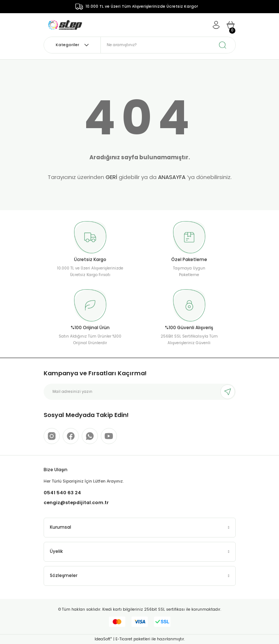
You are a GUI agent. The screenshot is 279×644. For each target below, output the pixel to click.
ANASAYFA (172, 177)
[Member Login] (216, 25)
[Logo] (65, 25)
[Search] (168, 45)
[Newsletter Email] (140, 392)
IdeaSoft (103, 639)
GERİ (111, 177)
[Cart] (231, 25)
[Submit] (228, 392)
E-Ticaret (124, 639)
